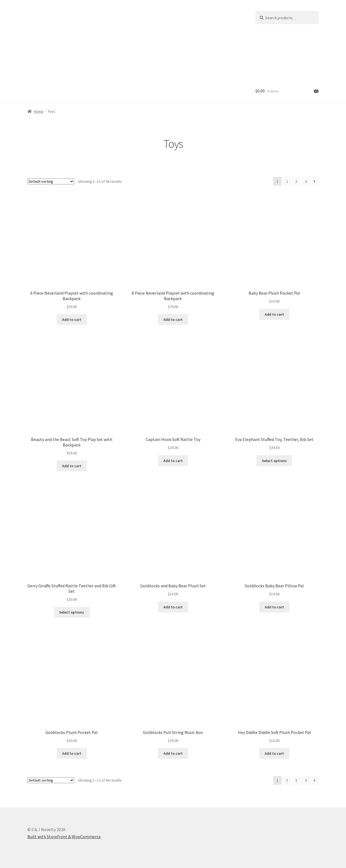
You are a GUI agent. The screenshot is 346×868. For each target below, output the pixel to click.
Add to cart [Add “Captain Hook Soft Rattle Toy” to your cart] (173, 461)
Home (39, 111)
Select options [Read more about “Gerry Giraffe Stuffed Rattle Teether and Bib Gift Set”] (72, 612)
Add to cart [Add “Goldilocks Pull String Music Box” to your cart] (173, 753)
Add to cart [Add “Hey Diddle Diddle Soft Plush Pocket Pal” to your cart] (274, 753)
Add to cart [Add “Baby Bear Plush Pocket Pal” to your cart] (274, 314)
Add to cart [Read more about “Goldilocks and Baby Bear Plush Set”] (173, 607)
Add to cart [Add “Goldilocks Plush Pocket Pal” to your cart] (72, 753)
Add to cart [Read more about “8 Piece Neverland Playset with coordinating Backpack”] (173, 320)
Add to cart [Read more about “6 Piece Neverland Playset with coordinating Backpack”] (72, 320)
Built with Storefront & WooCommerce (64, 837)
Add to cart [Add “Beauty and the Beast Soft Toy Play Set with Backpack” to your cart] (72, 466)
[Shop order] (51, 181)
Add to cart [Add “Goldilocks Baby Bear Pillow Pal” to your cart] (274, 607)
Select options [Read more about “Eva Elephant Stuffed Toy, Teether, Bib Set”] (274, 461)
